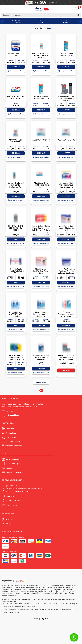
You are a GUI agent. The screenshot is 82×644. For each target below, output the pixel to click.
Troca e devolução (13, 464)
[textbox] (41, 15)
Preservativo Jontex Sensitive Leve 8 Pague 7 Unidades (66, 357)
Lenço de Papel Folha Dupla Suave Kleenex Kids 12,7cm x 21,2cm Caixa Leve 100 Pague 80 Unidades (41, 230)
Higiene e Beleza (39, 28)
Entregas (10, 468)
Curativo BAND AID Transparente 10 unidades (41, 357)
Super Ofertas (65, 21)
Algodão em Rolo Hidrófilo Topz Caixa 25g (41, 185)
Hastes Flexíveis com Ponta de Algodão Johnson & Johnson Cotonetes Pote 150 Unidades (66, 273)
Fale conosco (11, 437)
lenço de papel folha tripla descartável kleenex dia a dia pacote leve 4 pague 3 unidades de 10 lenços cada (66, 188)
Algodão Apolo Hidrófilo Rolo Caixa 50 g (16, 271)
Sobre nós (10, 429)
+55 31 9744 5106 (17, 501)
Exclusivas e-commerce (16, 21)
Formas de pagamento (15, 472)
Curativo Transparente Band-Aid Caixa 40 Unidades (66, 315)
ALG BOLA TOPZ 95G (41, 140)
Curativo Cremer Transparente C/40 (66, 55)
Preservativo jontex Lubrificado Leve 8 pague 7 (66, 99)
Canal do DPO (12, 505)
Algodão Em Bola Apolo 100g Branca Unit (66, 228)
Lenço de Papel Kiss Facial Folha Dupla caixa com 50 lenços (16, 357)
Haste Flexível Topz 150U (16, 55)
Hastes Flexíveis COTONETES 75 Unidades (16, 314)
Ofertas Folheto (40, 21)
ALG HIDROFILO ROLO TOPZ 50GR (16, 98)
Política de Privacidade (14, 446)
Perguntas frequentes (14, 459)
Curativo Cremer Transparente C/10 (41, 98)
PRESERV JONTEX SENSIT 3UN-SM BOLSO (16, 228)
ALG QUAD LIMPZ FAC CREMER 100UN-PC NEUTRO (41, 56)
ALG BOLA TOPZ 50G (66, 140)
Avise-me (66, 370)
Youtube (9, 524)
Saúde (50, 28)
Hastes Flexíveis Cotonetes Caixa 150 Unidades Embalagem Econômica (41, 316)
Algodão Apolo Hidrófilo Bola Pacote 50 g (41, 271)
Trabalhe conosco (13, 441)
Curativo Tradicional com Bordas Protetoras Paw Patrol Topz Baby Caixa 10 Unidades (16, 187)
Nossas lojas (11, 433)
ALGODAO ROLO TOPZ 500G (16, 141)
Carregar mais (41, 382)
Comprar (16, 67)
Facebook (9, 519)
